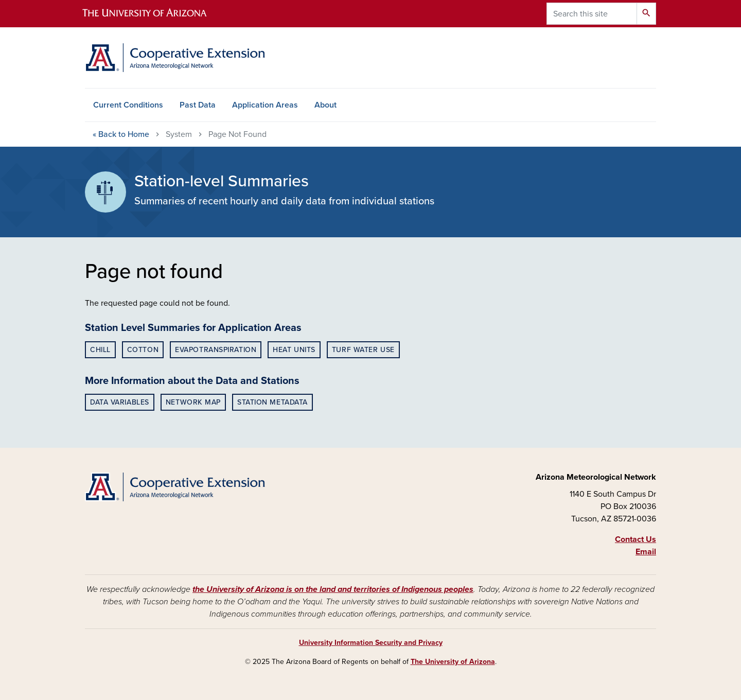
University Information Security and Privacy (371, 643)
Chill (100, 350)
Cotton (143, 350)
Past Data (198, 105)
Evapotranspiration (216, 350)
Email (646, 552)
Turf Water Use (363, 350)
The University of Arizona (453, 662)
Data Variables (120, 402)
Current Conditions (128, 105)
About (325, 105)
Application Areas (265, 105)
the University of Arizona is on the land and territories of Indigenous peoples (333, 589)
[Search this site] (592, 14)
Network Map (193, 402)
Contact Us (636, 539)
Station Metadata (272, 402)
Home (121, 134)
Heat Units (294, 350)
